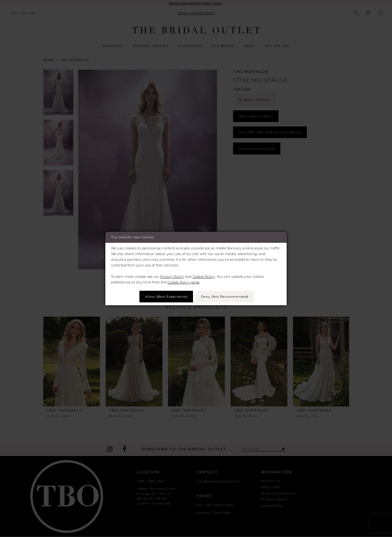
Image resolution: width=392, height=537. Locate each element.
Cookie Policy (204, 276)
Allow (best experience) (165, 297)
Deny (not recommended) (226, 297)
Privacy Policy (172, 276)
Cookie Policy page (183, 282)
